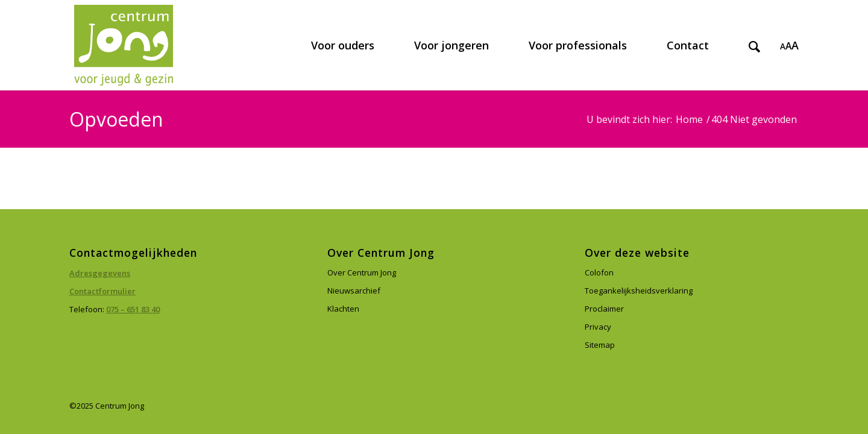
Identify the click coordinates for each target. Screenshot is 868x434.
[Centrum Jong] (124, 45)
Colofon (599, 272)
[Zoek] (754, 45)
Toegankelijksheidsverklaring (639, 291)
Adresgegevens (100, 273)
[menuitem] (343, 45)
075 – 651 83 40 (133, 309)
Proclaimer (604, 309)
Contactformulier (102, 291)
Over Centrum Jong (362, 272)
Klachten (343, 309)
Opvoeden (116, 119)
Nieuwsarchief (354, 291)
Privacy (598, 327)
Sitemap (600, 345)
